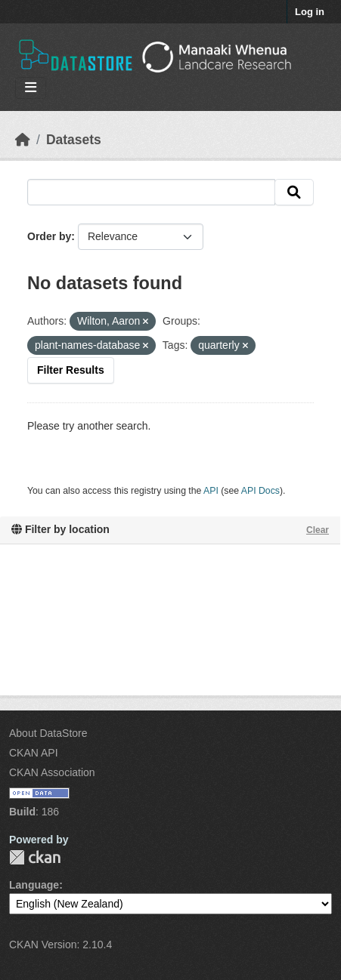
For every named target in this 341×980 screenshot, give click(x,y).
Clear (318, 530)
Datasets (74, 140)
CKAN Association (52, 772)
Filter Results (71, 370)
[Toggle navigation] (31, 88)
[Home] (23, 140)
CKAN (35, 857)
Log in (310, 12)
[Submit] (294, 193)
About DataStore (48, 733)
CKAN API (34, 753)
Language (34, 885)
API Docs (260, 491)
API (211, 491)
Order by (49, 236)
